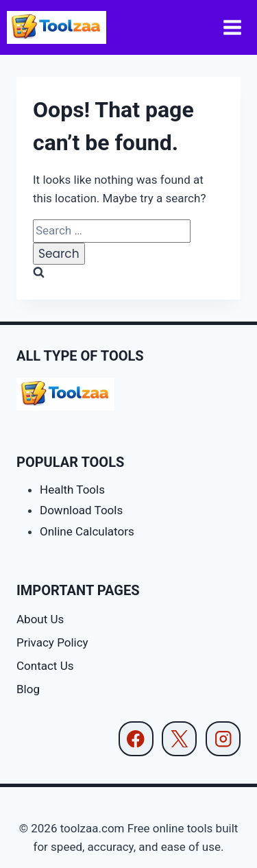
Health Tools (72, 490)
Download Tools (81, 510)
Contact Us (45, 666)
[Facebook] (136, 739)
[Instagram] (223, 739)
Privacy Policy (52, 642)
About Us (40, 619)
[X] (179, 739)
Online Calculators (87, 531)
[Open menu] (233, 28)
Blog (28, 689)
